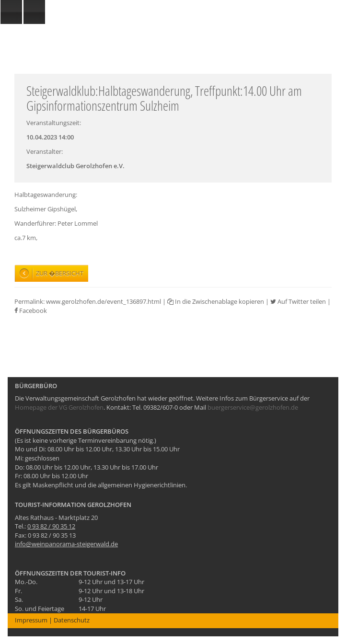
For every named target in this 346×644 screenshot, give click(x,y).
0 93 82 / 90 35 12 (51, 526)
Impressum (31, 620)
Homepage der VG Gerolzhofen (59, 407)
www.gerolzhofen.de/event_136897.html (104, 301)
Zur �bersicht (60, 273)
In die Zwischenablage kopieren (216, 301)
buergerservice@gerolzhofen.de (253, 407)
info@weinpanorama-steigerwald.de (66, 544)
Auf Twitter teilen (298, 301)
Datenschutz (72, 620)
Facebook (31, 310)
